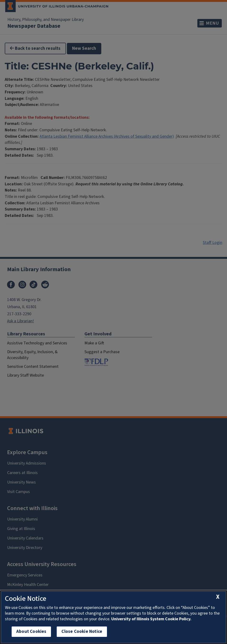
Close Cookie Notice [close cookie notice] (82, 632)
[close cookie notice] (218, 597)
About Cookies (31, 632)
